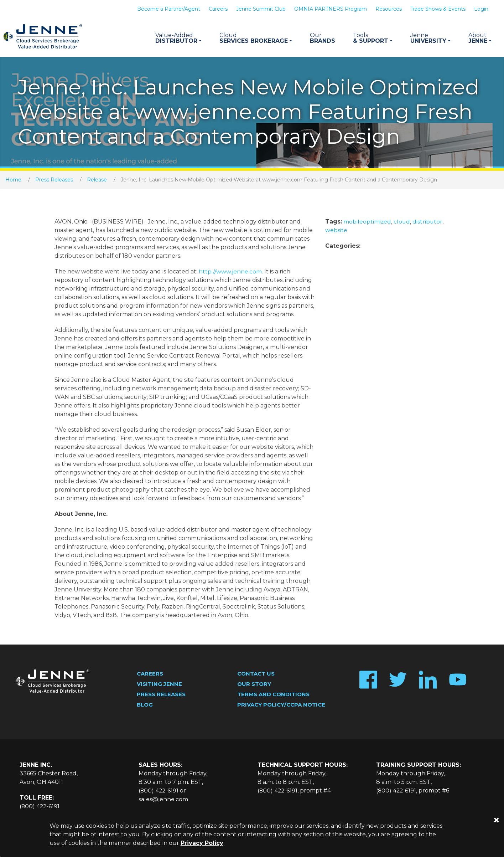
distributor (428, 222)
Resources (389, 9)
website (336, 231)
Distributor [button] (178, 38)
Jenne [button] (480, 38)
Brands (323, 38)
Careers (218, 9)
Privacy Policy (202, 843)
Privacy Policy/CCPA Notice (281, 705)
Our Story (254, 685)
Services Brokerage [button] (256, 38)
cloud (402, 222)
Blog (145, 705)
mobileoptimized (367, 222)
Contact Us (256, 674)
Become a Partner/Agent (169, 9)
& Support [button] (373, 38)
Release (97, 180)
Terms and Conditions (273, 695)
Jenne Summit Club (261, 9)
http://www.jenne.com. (231, 272)
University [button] (430, 38)
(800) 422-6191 (40, 807)
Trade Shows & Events (438, 9)
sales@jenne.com (163, 800)
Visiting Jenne (159, 685)
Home (13, 180)
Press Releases (54, 180)
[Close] (496, 820)
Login (481, 9)
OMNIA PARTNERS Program (331, 9)
